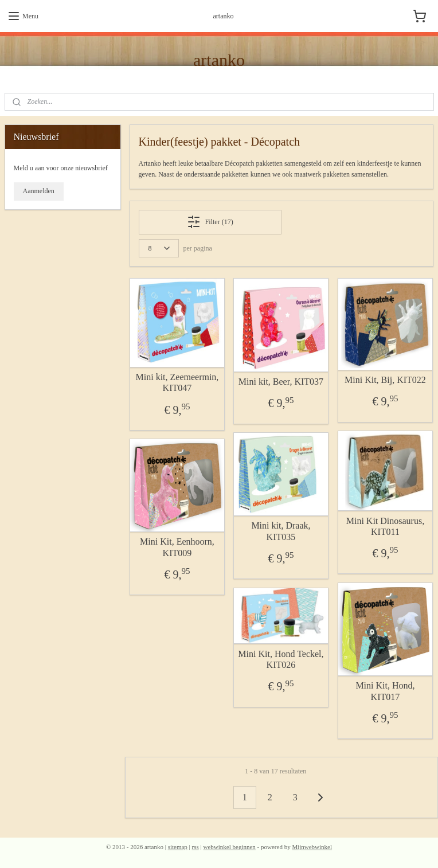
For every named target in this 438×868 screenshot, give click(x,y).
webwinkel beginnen (230, 847)
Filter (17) (210, 222)
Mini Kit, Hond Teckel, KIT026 (281, 659)
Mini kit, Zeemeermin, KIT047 (177, 382)
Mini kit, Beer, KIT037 (281, 382)
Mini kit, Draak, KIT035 (281, 531)
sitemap (178, 847)
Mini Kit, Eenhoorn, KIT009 (177, 547)
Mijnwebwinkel (312, 847)
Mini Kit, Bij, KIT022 (385, 380)
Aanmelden (39, 191)
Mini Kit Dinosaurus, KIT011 (385, 526)
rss (195, 847)
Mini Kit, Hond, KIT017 (386, 691)
